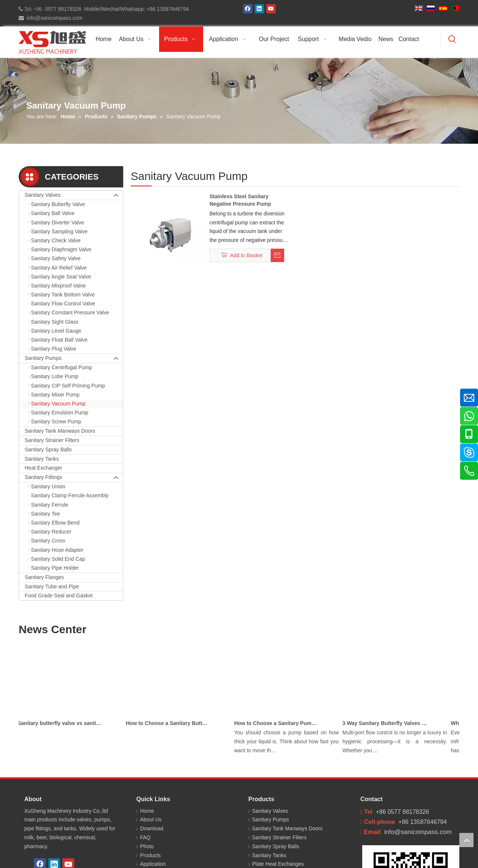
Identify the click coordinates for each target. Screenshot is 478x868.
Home (147, 811)
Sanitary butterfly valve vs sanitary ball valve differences (62, 723)
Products (150, 855)
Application (153, 864)
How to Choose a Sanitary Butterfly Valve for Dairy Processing (170, 723)
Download (152, 828)
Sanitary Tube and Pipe (52, 587)
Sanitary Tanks (42, 459)
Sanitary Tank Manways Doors (60, 431)
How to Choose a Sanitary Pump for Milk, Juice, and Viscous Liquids (279, 723)
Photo (147, 846)
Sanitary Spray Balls (48, 449)
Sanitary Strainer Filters (52, 440)
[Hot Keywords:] (452, 40)
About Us (151, 819)
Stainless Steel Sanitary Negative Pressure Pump (240, 200)
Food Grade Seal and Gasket (59, 595)
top (466, 840)
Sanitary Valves (74, 195)
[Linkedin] (259, 9)
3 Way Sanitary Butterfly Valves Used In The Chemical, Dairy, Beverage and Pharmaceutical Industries (387, 723)
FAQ (145, 837)
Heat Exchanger (43, 468)
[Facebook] (248, 9)
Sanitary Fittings (74, 477)
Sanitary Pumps (74, 358)
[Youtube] (271, 9)
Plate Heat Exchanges (278, 864)
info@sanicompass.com (53, 18)
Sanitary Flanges (44, 577)
